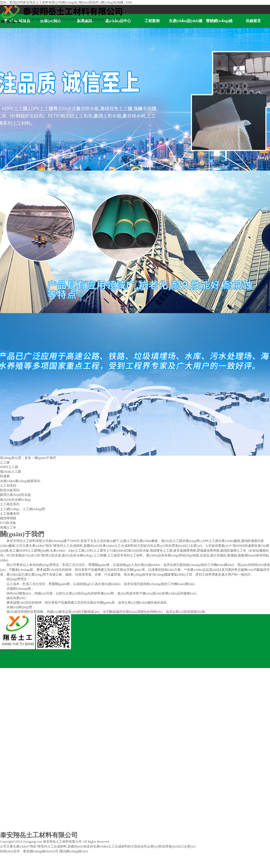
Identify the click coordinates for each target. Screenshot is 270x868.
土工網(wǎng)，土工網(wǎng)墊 (23, 509)
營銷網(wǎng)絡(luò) (219, 23)
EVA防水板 (8, 523)
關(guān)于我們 (45, 458)
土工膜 (5, 462)
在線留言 (253, 21)
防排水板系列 (10, 490)
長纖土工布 (8, 527)
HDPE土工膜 (9, 467)
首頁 (28, 458)
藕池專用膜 (8, 518)
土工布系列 (8, 486)
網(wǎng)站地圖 (112, 2)
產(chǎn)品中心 (11, 729)
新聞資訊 (6, 709)
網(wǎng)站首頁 (11, 670)
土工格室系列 (10, 504)
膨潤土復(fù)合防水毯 (15, 495)
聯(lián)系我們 (89, 2)
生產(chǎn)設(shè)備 (186, 21)
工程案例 (152, 21)
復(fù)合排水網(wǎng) (15, 500)
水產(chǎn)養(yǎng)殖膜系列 (20, 481)
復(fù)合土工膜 (11, 472)
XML (129, 2)
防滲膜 (5, 476)
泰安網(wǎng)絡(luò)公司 (41, 851)
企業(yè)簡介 (9, 689)
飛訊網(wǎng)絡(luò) (74, 851)
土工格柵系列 (10, 514)
